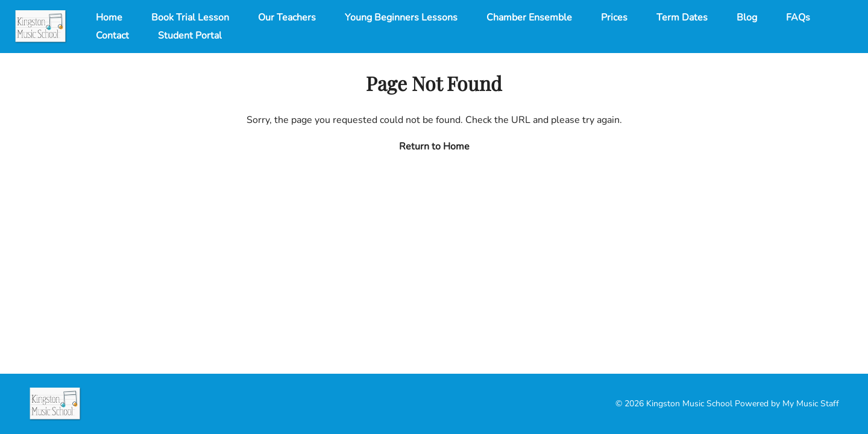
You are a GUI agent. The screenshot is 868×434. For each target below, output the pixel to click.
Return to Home (434, 146)
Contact (112, 36)
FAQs (798, 17)
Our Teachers (287, 17)
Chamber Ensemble (529, 17)
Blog (747, 17)
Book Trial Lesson (190, 17)
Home (109, 17)
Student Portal (190, 36)
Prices (614, 17)
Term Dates (682, 17)
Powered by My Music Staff (787, 404)
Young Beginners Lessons (401, 17)
